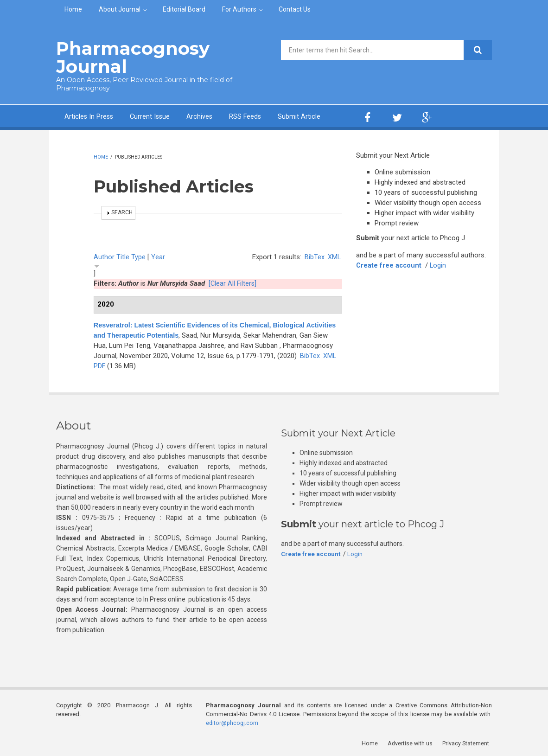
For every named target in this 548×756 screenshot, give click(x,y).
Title (123, 256)
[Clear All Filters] (233, 282)
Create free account (389, 264)
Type (138, 256)
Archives (202, 115)
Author (104, 256)
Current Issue (152, 115)
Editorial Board (184, 9)
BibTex (314, 256)
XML (334, 256)
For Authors (239, 9)
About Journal (120, 9)
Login (440, 264)
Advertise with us (413, 742)
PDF (162, 365)
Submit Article (303, 115)
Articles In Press (89, 115)
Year (158, 256)
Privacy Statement (468, 742)
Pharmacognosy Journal (127, 57)
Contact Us (295, 9)
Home (73, 9)
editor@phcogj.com (233, 721)
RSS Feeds (249, 115)
